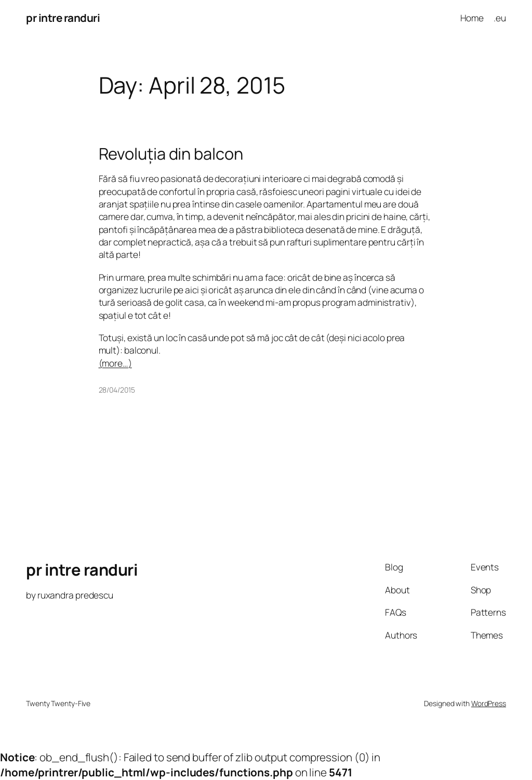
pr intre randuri (63, 18)
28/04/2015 (117, 390)
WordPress (489, 703)
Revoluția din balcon (171, 154)
